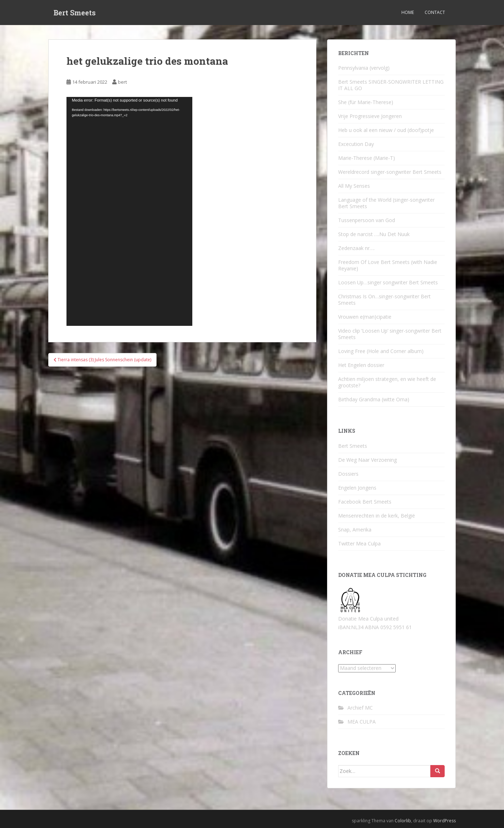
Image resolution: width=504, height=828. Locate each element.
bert (122, 82)
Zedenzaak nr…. (356, 248)
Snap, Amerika (355, 530)
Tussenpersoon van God (367, 220)
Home (408, 12)
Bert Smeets (75, 13)
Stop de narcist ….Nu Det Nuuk (374, 234)
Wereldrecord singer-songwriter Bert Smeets (390, 172)
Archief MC (360, 708)
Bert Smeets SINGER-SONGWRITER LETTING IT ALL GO (391, 85)
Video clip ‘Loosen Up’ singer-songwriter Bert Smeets (390, 334)
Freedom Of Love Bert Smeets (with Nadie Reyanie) (388, 265)
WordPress (444, 821)
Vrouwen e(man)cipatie (365, 317)
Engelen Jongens (357, 488)
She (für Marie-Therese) (366, 102)
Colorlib (403, 821)
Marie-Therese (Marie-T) (367, 158)
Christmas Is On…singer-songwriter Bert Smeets (384, 300)
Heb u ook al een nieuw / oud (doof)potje (386, 130)
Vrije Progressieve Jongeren (370, 116)
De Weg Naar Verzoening (367, 460)
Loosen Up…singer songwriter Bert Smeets (388, 282)
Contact (435, 12)
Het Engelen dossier (361, 365)
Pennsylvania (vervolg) (364, 68)
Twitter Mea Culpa (359, 543)
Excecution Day (356, 144)
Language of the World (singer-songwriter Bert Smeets (386, 203)
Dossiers (348, 474)
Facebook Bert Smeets (365, 502)
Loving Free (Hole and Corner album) (381, 351)
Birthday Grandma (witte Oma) (374, 399)
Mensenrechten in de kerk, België (377, 516)
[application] (129, 211)
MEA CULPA (362, 722)
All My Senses (354, 186)
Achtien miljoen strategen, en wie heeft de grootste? (387, 382)
